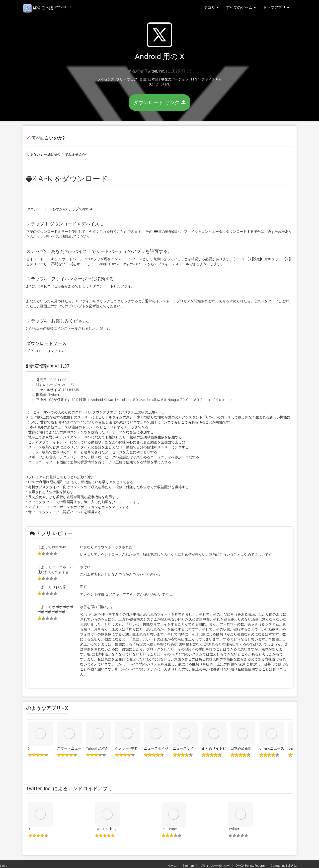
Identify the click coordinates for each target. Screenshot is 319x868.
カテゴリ (209, 7)
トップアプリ (276, 7)
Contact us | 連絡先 (284, 866)
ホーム (173, 866)
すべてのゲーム (241, 7)
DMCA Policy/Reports (250, 866)
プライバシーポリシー (215, 866)
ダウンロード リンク (159, 102)
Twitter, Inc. (155, 71)
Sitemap (188, 866)
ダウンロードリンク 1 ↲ (45, 351)
